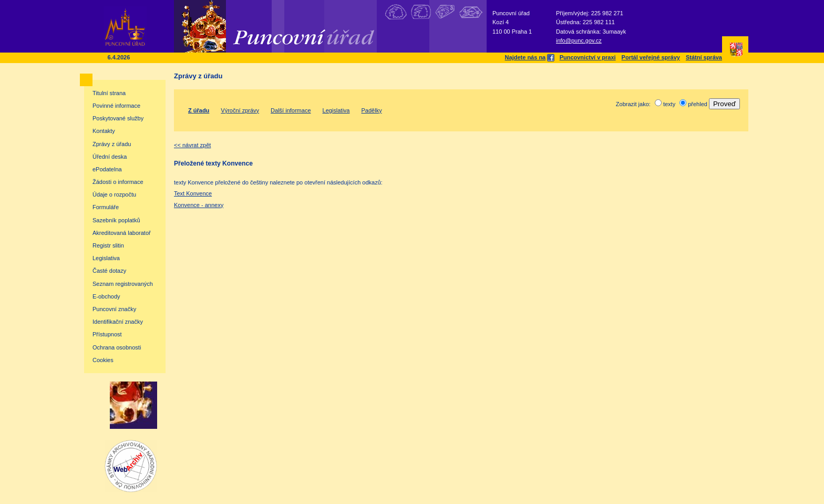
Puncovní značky (114, 309)
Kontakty (104, 131)
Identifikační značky (118, 322)
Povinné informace (116, 106)
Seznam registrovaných (123, 284)
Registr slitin (108, 245)
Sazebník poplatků (116, 220)
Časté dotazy (109, 271)
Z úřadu (199, 110)
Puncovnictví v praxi (588, 57)
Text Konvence (193, 193)
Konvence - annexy (199, 205)
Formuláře (106, 207)
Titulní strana (109, 93)
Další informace (291, 110)
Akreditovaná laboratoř (122, 233)
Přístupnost (107, 334)
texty (669, 104)
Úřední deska (110, 157)
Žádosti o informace (118, 182)
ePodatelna (107, 169)
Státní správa (704, 57)
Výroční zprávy (240, 110)
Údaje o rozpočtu (114, 194)
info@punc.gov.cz (579, 40)
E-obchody (106, 296)
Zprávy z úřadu (112, 144)
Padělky (372, 110)
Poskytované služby (118, 118)
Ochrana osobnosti (117, 347)
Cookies (103, 360)
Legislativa (106, 258)
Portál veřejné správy (651, 57)
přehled (698, 104)
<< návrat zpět (192, 145)
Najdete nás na (529, 57)
